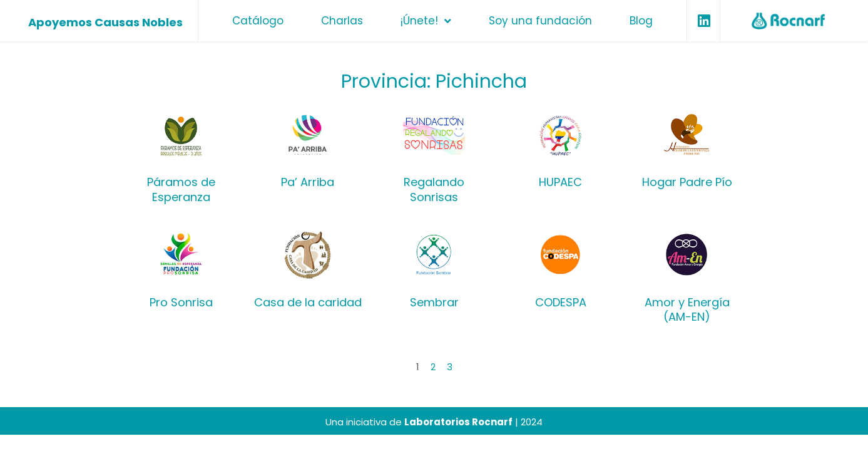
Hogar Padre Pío (687, 182)
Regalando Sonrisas (434, 189)
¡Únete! (426, 21)
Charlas (342, 21)
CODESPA (561, 302)
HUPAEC (560, 182)
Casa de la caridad (308, 302)
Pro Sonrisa (181, 302)
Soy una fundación (540, 21)
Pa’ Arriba (308, 182)
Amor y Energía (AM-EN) (687, 309)
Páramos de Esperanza (181, 189)
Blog (641, 21)
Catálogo (258, 21)
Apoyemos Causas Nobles (105, 22)
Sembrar (434, 302)
